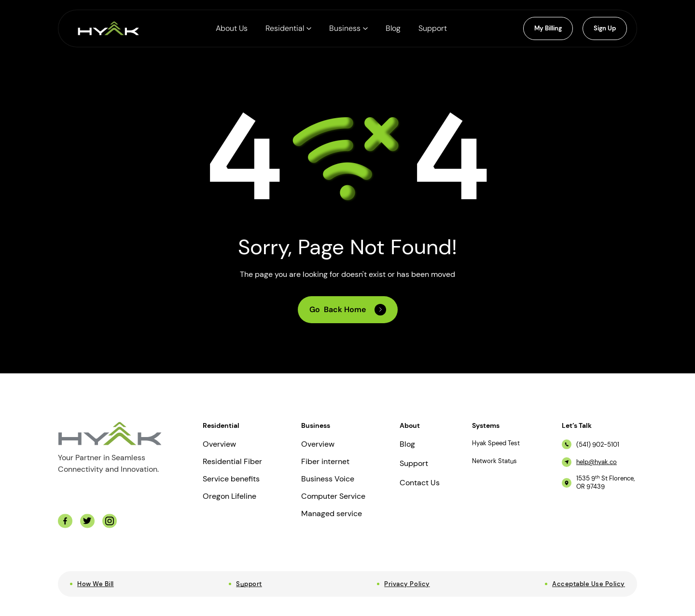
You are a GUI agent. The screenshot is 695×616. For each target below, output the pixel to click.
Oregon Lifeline (229, 496)
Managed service (332, 514)
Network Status (494, 461)
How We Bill (96, 584)
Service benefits (231, 479)
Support (414, 464)
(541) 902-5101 (598, 445)
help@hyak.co (597, 462)
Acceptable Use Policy (589, 584)
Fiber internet (325, 462)
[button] (288, 28)
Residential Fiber (232, 462)
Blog (407, 444)
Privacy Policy (407, 584)
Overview (219, 444)
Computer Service (333, 496)
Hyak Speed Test (496, 443)
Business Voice (328, 479)
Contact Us (420, 483)
